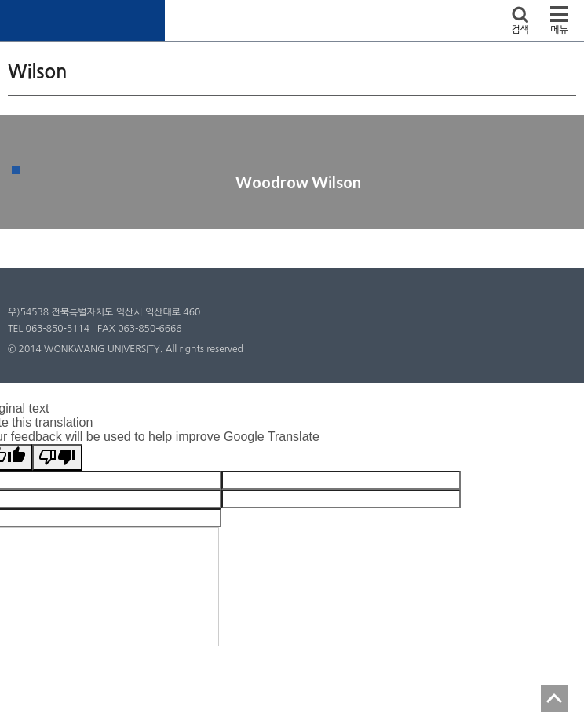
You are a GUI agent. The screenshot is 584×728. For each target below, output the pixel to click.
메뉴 (559, 30)
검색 (520, 30)
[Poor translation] (57, 457)
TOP (555, 699)
